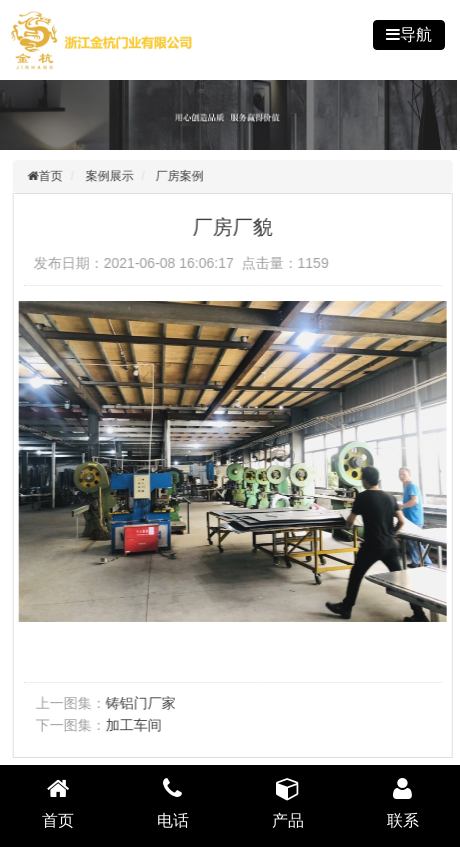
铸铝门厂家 (143, 703)
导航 (416, 34)
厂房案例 (182, 176)
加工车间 (136, 725)
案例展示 (111, 176)
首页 (53, 176)
